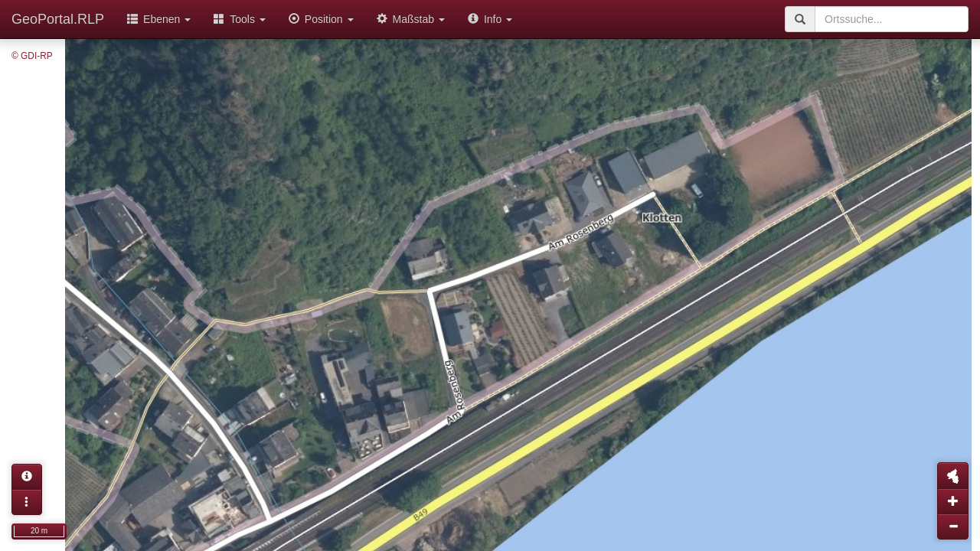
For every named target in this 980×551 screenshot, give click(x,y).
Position (321, 19)
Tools (240, 19)
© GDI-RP (32, 56)
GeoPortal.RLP (58, 19)
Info (490, 19)
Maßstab (411, 19)
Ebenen (159, 19)
